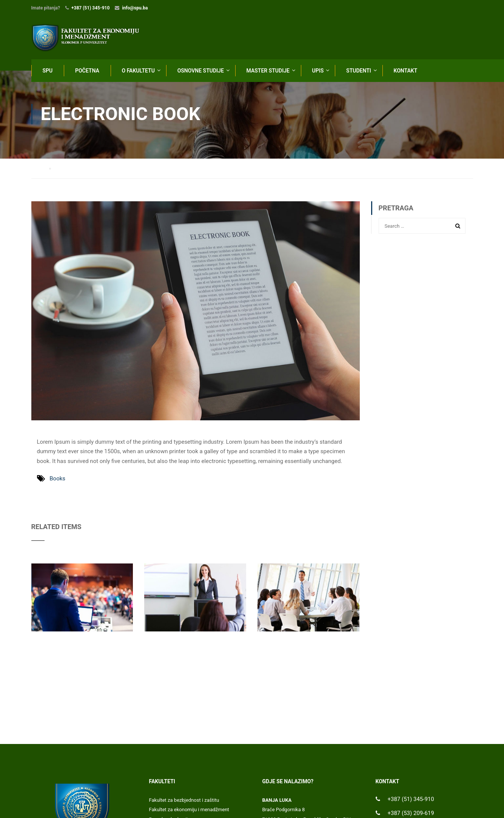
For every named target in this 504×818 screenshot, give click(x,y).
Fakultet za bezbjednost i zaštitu (184, 801)
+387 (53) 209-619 (411, 814)
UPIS (318, 71)
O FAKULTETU (138, 71)
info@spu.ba (135, 8)
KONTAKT (406, 71)
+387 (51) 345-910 (90, 8)
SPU (48, 71)
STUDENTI (359, 71)
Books (57, 479)
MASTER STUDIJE (268, 71)
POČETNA (87, 71)
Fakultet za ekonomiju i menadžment (189, 810)
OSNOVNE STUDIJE (201, 71)
